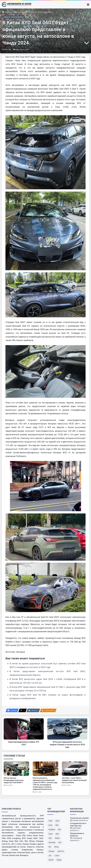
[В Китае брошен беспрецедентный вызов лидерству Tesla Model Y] (16, 769)
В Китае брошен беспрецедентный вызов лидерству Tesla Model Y (14, 780)
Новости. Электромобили (40, 12)
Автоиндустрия (20, 12)
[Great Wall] (52, 843)
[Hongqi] (59, 860)
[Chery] (57, 821)
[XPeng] (56, 847)
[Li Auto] (57, 856)
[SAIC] (50, 838)
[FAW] (57, 825)
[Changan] (51, 851)
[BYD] (59, 830)
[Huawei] (51, 860)
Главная (7, 12)
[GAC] (60, 843)
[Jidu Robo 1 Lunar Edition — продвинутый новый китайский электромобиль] (75, 769)
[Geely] (50, 821)
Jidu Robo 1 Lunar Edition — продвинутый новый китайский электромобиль (74, 780)
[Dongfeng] (52, 830)
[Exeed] (50, 834)
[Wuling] (57, 838)
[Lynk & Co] (61, 851)
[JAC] (50, 856)
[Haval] (50, 825)
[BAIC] (57, 834)
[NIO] (50, 847)
